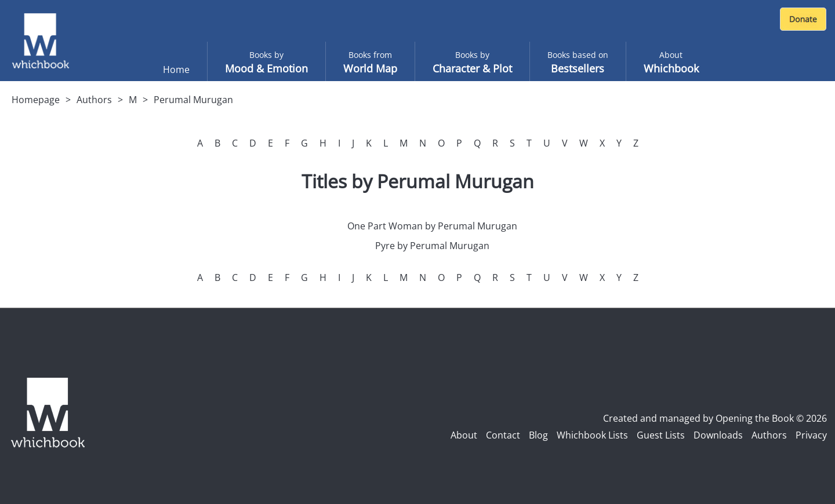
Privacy (811, 435)
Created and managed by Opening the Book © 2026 (715, 418)
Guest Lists (661, 435)
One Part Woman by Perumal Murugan (432, 226)
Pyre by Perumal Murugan (432, 246)
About (464, 435)
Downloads (718, 435)
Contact (503, 435)
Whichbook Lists (592, 435)
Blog (538, 435)
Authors (94, 100)
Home (176, 70)
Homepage (36, 100)
